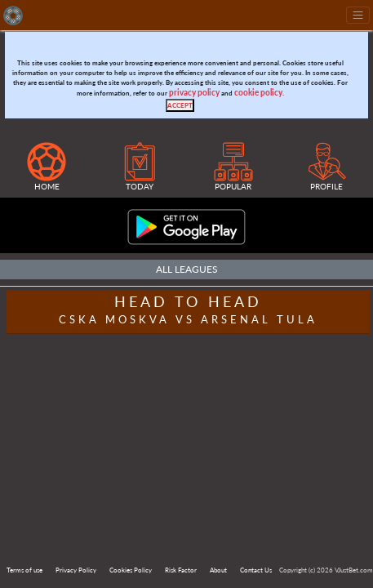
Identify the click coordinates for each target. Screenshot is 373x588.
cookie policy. (259, 93)
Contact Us (256, 570)
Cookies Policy (131, 570)
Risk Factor (181, 570)
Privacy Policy (76, 570)
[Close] (180, 105)
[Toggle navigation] (358, 15)
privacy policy (194, 93)
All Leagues (187, 269)
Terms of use (24, 570)
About (218, 570)
